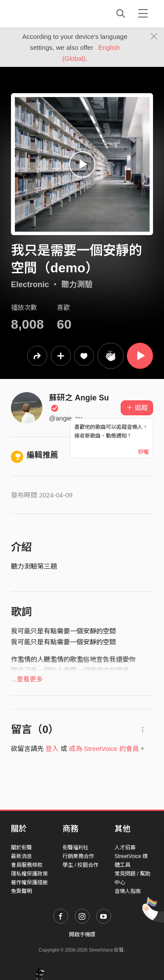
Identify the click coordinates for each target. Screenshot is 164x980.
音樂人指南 (128, 891)
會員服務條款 (27, 865)
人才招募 (125, 848)
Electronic (30, 285)
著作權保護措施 (29, 883)
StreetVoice (47, 14)
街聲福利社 (76, 848)
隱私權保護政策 (29, 874)
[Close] (154, 37)
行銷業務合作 (78, 856)
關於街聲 (21, 848)
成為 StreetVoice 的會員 (104, 749)
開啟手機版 (82, 935)
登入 (52, 749)
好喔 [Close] (143, 452)
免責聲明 (21, 891)
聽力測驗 (77, 285)
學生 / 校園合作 (80, 865)
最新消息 (21, 856)
